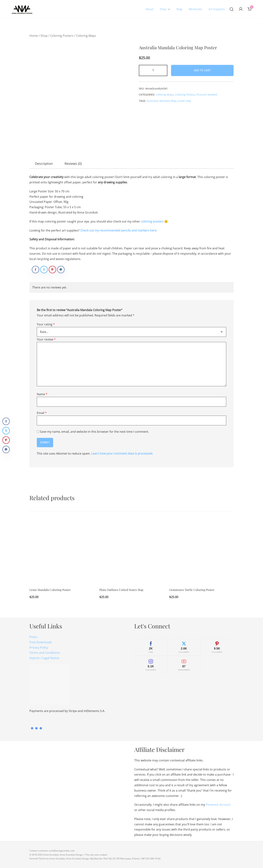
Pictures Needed (207, 95)
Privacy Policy (39, 648)
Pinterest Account (218, 805)
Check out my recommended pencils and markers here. (119, 230)
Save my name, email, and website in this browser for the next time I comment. (94, 432)
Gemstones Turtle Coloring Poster (192, 590)
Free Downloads (41, 642)
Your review (46, 339)
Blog (179, 9)
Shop (163, 9)
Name (42, 394)
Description (44, 164)
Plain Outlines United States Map (121, 590)
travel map (184, 101)
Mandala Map (168, 101)
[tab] (44, 164)
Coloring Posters (62, 36)
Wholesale (196, 9)
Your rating (46, 324)
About (150, 9)
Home (34, 36)
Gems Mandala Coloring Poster (50, 590)
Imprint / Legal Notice (44, 658)
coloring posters (152, 221)
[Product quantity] (153, 70)
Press (33, 637)
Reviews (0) (73, 164)
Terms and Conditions (45, 653)
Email (42, 413)
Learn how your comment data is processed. (122, 454)
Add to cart (202, 70)
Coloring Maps (86, 36)
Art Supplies (217, 9)
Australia (152, 101)
